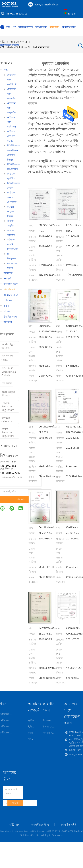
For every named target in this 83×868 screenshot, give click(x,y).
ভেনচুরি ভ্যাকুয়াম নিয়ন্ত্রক (11, 211)
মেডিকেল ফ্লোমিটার (11, 176)
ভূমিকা (31, 720)
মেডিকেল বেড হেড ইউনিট (11, 136)
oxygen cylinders (7, 419)
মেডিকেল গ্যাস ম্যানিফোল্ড (12, 122)
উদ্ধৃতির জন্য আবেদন (9, 45)
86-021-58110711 (17, 13)
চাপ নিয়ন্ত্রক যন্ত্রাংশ (12, 266)
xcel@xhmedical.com (47, 4)
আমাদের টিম (34, 739)
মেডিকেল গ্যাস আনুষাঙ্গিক (12, 108)
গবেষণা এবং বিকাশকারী (54, 733)
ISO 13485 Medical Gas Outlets (9, 372)
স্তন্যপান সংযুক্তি (11, 223)
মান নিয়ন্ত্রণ (54, 27)
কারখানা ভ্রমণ (41, 27)
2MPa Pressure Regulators (8, 432)
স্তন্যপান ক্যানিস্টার (11, 233)
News (7, 311)
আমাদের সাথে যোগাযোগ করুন (11, 300)
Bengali (72, 13)
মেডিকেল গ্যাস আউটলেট (12, 80)
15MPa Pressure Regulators (8, 406)
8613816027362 (11, 473)
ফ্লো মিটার (7, 383)
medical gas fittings (8, 393)
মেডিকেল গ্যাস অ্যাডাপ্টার (12, 94)
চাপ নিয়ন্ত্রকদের (12, 256)
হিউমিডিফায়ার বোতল (14, 186)
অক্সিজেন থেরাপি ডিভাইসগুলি (13, 244)
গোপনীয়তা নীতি (40, 825)
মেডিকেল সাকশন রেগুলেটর (12, 197)
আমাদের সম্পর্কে (26, 27)
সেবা (31, 733)
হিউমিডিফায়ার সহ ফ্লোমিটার (14, 167)
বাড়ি (5, 27)
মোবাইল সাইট (69, 825)
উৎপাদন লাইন (50, 720)
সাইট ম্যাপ (14, 825)
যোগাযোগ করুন (69, 27)
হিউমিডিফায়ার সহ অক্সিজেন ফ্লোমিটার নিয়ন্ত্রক (14, 153)
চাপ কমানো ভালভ (7, 358)
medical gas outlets (8, 346)
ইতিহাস (32, 727)
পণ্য (14, 27)
